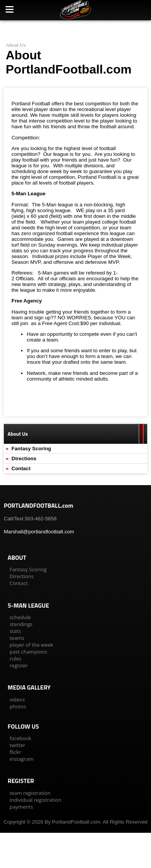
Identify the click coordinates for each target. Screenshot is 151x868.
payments (21, 807)
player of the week (31, 645)
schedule (20, 617)
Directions (24, 459)
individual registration (35, 800)
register (19, 665)
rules (15, 659)
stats (15, 631)
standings (21, 624)
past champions (28, 652)
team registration (30, 793)
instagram (21, 759)
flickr (15, 752)
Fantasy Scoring (31, 449)
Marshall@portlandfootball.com (39, 532)
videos (17, 700)
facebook (20, 738)
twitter (17, 745)
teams (17, 638)
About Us (15, 45)
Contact (21, 468)
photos (18, 706)
